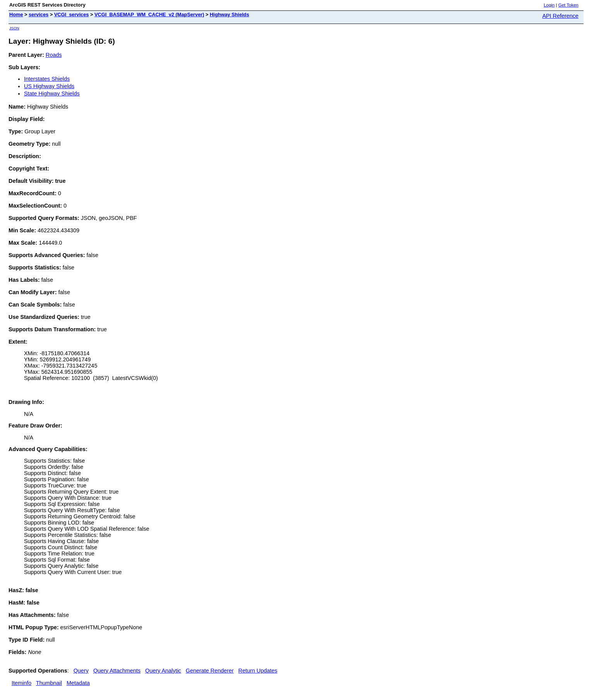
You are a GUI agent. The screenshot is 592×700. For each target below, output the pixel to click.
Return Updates (258, 671)
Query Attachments (117, 671)
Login (549, 5)
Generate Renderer (210, 671)
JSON (14, 28)
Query (81, 671)
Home (16, 14)
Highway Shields (230, 14)
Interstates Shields (47, 79)
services (38, 14)
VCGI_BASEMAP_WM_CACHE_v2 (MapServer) (149, 14)
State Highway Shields (52, 94)
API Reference (560, 16)
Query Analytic (163, 671)
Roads (54, 55)
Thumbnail (49, 683)
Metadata (78, 683)
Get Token (568, 5)
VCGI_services (72, 14)
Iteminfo (21, 683)
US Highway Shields (49, 86)
